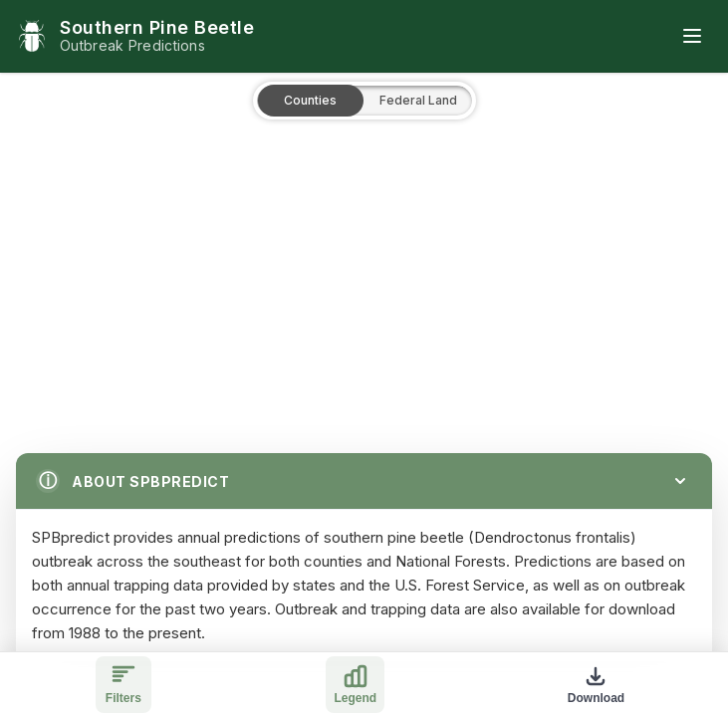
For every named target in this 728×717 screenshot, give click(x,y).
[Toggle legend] (355, 685)
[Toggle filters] (123, 685)
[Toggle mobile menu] (692, 36)
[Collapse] (680, 481)
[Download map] (596, 685)
